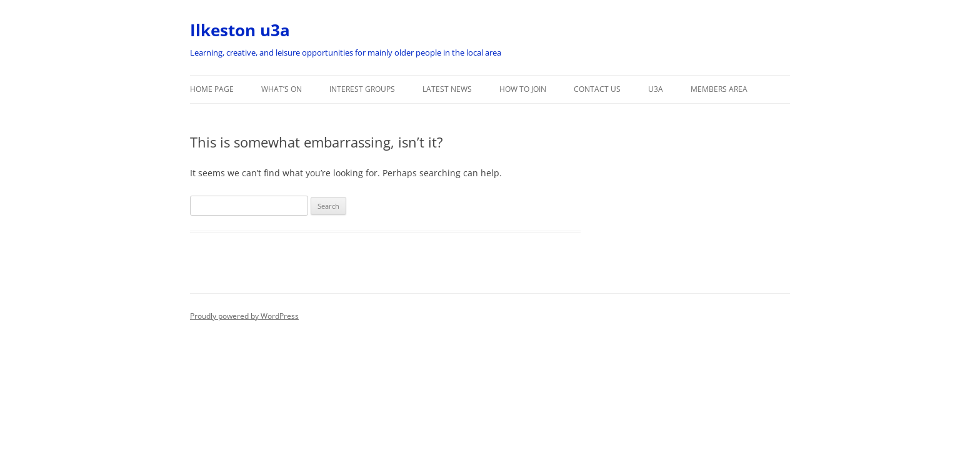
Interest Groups (362, 89)
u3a (656, 89)
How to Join (523, 89)
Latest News (447, 89)
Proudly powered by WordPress (244, 316)
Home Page (212, 89)
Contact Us (597, 89)
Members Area (719, 89)
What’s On (282, 89)
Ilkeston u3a (240, 30)
